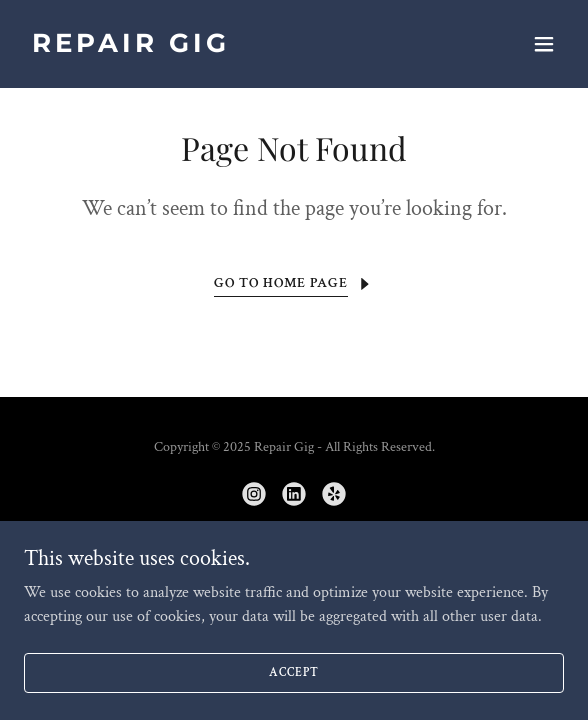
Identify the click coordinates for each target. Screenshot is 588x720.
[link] (213, 47)
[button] (544, 44)
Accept (293, 699)
